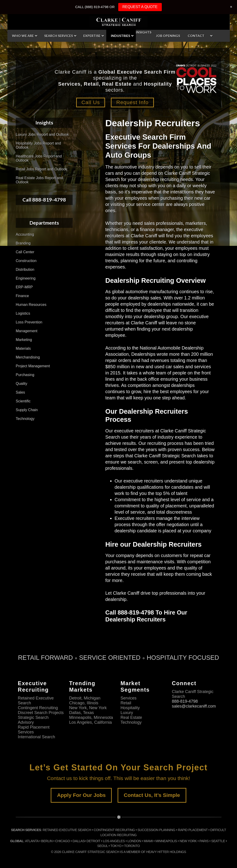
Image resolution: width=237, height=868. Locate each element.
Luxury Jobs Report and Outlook (42, 134)
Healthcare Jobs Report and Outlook (39, 158)
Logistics (23, 313)
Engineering (26, 278)
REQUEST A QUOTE (140, 7)
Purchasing (25, 375)
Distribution (25, 270)
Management (27, 331)
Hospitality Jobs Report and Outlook (38, 145)
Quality (22, 384)
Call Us (91, 102)
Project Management (33, 366)
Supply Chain (27, 410)
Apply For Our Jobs (81, 795)
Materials (23, 348)
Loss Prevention (29, 322)
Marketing (24, 340)
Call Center (25, 252)
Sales (20, 392)
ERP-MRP (24, 287)
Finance (22, 296)
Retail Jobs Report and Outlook (41, 169)
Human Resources (31, 305)
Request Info (132, 102)
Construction (26, 261)
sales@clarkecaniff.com (194, 706)
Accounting (25, 234)
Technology (25, 419)
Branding (23, 243)
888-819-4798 (185, 701)
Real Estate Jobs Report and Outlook (39, 180)
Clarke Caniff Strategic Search (118, 22)
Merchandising (28, 357)
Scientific (23, 401)
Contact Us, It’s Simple (152, 795)
